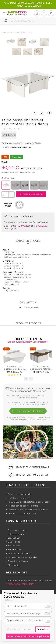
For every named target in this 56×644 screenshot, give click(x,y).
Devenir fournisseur (18, 561)
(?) (26, 606)
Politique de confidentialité (22, 514)
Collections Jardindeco (20, 553)
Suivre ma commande (19, 494)
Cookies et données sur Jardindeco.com (21, 595)
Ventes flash (14, 538)
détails (10, 600)
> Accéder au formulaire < (21, 584)
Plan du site (14, 565)
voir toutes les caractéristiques (16, 147)
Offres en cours (16, 534)
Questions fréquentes (19, 498)
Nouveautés (14, 546)
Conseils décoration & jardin (22, 557)
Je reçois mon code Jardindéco (28, 411)
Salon (16, 33)
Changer (44, 222)
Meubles (6, 33)
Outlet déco (14, 542)
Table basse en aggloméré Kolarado (41, 368)
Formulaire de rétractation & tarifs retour (29, 502)
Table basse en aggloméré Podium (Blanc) (14, 369)
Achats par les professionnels (23, 506)
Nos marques (15, 550)
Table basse (27, 33)
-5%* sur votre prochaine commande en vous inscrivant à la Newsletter (28, 390)
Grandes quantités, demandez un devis (28, 510)
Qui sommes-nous (17, 530)
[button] (11, 193)
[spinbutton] (8, 194)
